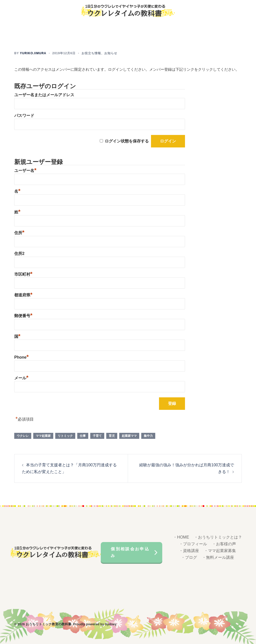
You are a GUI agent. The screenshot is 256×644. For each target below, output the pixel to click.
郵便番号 (23, 316)
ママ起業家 (43, 436)
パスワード (24, 115)
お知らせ (111, 53)
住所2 (19, 253)
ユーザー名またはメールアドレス (44, 95)
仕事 (83, 436)
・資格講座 (189, 551)
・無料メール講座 (218, 557)
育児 (112, 436)
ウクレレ (23, 436)
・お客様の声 (224, 544)
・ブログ (189, 557)
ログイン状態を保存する (127, 141)
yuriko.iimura (33, 53)
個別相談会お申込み (130, 552)
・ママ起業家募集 (220, 551)
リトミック (65, 436)
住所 (19, 233)
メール (21, 378)
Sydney (111, 624)
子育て (97, 436)
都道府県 (23, 295)
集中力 (148, 436)
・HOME (181, 537)
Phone (21, 357)
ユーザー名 (25, 170)
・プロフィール (193, 544)
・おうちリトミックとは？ (218, 537)
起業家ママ (129, 436)
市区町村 (23, 274)
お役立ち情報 (91, 53)
